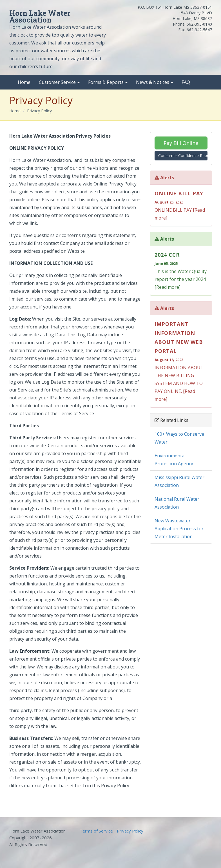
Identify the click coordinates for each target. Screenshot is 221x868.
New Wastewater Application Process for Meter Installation (179, 529)
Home (24, 82)
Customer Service (59, 82)
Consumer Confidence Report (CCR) (183, 156)
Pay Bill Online (181, 143)
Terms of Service (96, 831)
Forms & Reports (108, 82)
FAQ (186, 82)
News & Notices (155, 82)
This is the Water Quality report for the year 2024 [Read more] (181, 270)
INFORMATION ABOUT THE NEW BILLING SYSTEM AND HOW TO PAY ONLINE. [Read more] (181, 361)
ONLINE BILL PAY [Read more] (181, 205)
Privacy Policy (39, 111)
